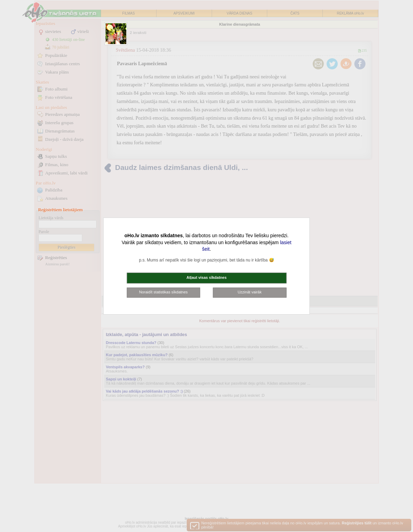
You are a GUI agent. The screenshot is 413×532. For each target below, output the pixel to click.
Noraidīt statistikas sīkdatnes (163, 292)
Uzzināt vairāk (250, 292)
